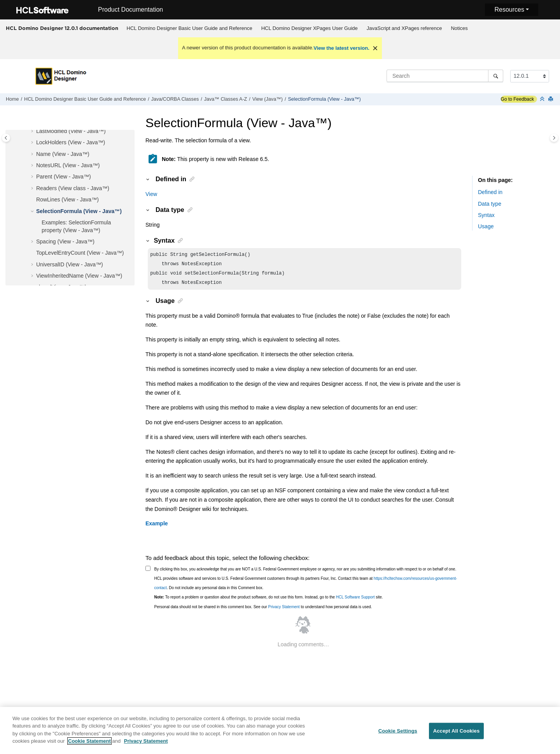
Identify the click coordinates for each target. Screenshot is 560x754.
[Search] (496, 76)
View (151, 194)
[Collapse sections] (543, 99)
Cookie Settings (398, 734)
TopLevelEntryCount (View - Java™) (80, 253)
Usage (486, 226)
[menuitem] (189, 28)
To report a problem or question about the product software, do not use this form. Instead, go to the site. (269, 600)
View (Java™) (268, 99)
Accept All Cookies (457, 734)
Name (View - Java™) (63, 154)
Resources (509, 10)
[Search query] (445, 76)
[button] (33, 131)
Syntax (486, 215)
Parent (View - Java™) (64, 177)
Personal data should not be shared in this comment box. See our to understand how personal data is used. (263, 610)
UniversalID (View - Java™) (70, 264)
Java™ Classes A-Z (226, 99)
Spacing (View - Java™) (65, 241)
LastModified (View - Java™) (71, 131)
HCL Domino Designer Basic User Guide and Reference (190, 28)
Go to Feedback (517, 99)
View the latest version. (341, 48)
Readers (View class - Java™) (73, 188)
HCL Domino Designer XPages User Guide (310, 28)
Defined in (490, 192)
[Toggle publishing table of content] (6, 138)
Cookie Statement (89, 745)
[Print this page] (551, 99)
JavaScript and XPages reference (404, 28)
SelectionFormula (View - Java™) (324, 99)
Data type (490, 204)
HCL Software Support (355, 600)
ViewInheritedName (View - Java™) (79, 276)
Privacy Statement (284, 610)
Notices (459, 28)
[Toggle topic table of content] (554, 138)
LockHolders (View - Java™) (71, 142)
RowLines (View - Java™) (67, 199)
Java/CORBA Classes (175, 99)
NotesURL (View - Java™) (68, 165)
